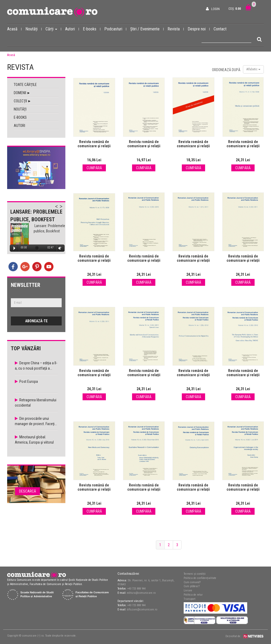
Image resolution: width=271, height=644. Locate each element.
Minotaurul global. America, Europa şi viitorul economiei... (34, 442)
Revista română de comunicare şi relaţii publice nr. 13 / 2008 (144, 146)
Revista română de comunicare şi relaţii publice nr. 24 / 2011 (144, 375)
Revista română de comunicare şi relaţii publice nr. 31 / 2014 (193, 489)
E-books (92, 29)
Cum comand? (192, 582)
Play (14, 248)
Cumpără (94, 168)
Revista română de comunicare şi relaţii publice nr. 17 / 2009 (94, 260)
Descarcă (28, 491)
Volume (59, 248)
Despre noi (199, 29)
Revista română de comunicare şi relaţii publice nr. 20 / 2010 (144, 260)
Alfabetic (253, 69)
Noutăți (33, 29)
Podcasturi (115, 29)
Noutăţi (20, 109)
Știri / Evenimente (147, 29)
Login (215, 9)
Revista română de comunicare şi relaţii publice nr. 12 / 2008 (94, 146)
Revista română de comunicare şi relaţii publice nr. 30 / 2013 (144, 489)
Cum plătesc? (192, 586)
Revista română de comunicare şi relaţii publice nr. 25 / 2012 (193, 375)
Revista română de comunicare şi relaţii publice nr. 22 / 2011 (243, 260)
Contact (220, 29)
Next (64, 209)
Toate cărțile (25, 85)
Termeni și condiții (195, 574)
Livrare (188, 590)
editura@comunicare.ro (141, 593)
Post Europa (29, 381)
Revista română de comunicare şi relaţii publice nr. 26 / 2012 (243, 375)
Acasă (14, 29)
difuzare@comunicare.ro (142, 609)
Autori (72, 29)
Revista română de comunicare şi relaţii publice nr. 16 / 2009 (243, 146)
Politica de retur (193, 595)
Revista (176, 29)
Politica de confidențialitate (200, 578)
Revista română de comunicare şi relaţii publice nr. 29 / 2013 (94, 489)
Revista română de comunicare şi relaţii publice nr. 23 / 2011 (94, 375)
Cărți (53, 29)
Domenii (22, 93)
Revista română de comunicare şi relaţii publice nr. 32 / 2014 (243, 489)
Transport (189, 599)
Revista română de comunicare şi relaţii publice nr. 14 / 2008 (193, 146)
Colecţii (22, 101)
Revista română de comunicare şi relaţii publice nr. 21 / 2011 (193, 260)
